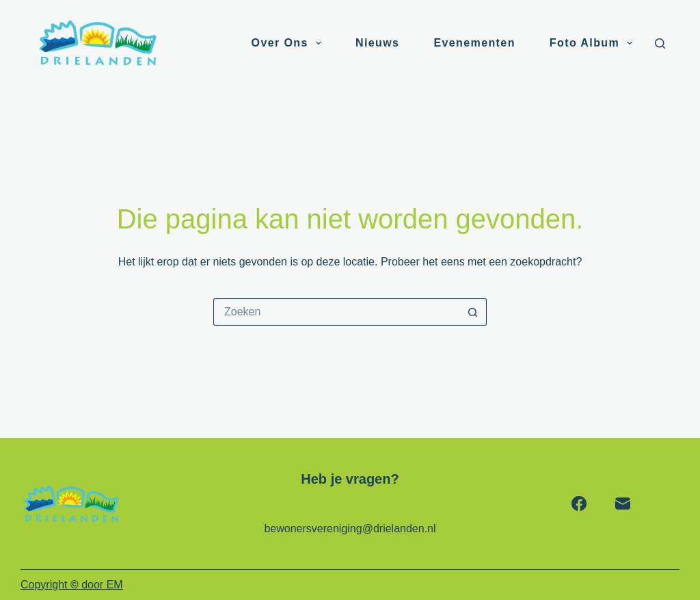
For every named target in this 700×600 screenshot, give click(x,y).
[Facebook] (579, 504)
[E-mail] (623, 504)
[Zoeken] (660, 43)
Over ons (289, 43)
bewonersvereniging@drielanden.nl (350, 529)
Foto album (594, 43)
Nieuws (377, 43)
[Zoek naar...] (336, 312)
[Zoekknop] (473, 312)
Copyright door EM (72, 585)
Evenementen (474, 43)
